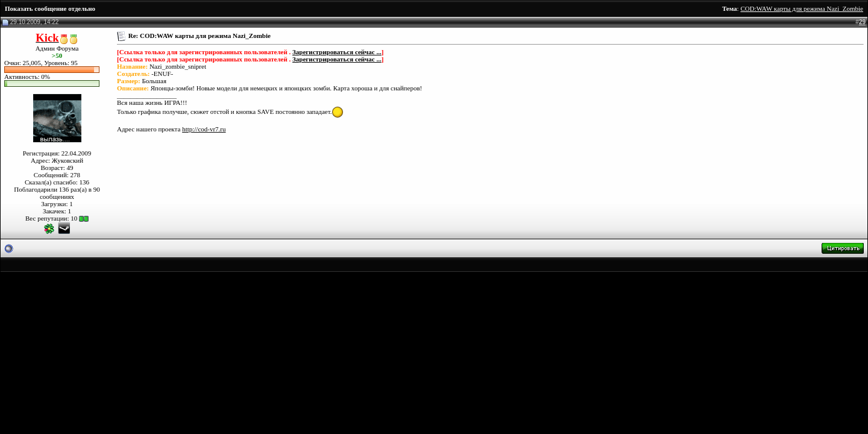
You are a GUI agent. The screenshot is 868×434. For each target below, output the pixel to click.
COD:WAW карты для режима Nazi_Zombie (802, 8)
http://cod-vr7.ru (204, 129)
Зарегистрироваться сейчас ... (337, 52)
